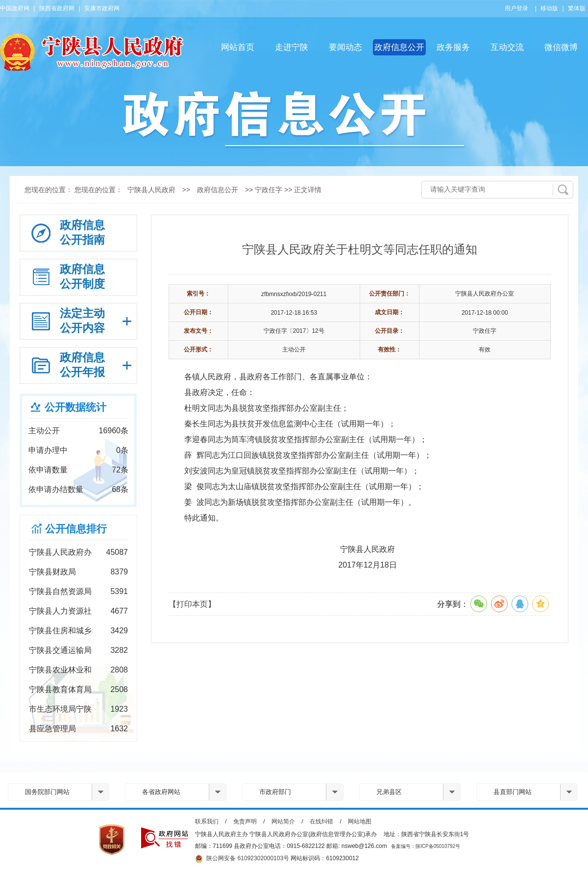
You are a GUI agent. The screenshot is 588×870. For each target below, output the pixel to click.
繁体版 (577, 8)
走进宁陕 (292, 47)
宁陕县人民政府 (151, 190)
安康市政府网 (102, 8)
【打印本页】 (192, 604)
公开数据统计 (75, 407)
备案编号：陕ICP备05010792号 (426, 846)
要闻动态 (345, 47)
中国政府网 (15, 8)
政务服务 (453, 47)
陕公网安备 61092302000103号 (242, 859)
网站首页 (238, 47)
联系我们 (207, 821)
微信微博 (561, 47)
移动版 (549, 8)
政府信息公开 (399, 47)
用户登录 (516, 8)
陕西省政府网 (57, 8)
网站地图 (360, 821)
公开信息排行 (76, 529)
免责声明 (245, 821)
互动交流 (507, 47)
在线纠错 (321, 821)
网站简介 (283, 821)
